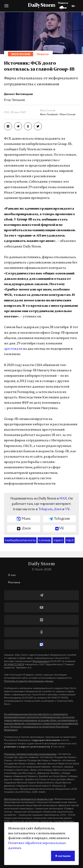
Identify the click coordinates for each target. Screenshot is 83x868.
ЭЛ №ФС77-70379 (14, 664)
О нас (12, 575)
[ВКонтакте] (41, 620)
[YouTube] (41, 607)
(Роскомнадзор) (41, 661)
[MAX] (41, 644)
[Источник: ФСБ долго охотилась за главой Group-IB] (8, 126)
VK (67, 509)
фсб (70, 540)
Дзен (58, 509)
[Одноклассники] (41, 632)
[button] (6, 7)
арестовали (13, 349)
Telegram (45, 509)
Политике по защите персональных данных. (29, 681)
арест (58, 540)
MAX (63, 499)
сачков (44, 540)
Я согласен (63, 856)
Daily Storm (41, 6)
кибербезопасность (20, 540)
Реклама (14, 582)
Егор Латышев (14, 100)
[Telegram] (41, 595)
